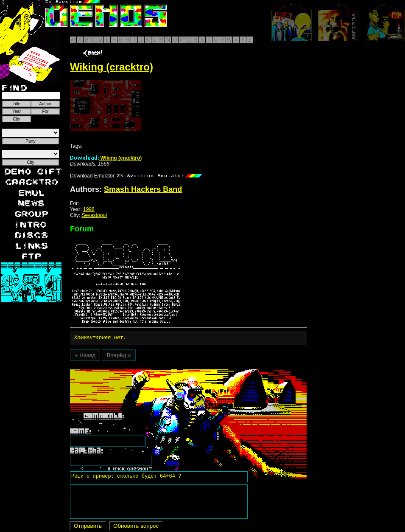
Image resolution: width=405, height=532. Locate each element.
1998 (89, 209)
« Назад (85, 356)
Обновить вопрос (136, 527)
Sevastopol (94, 215)
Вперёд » (119, 356)
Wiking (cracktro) (106, 158)
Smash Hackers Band (143, 189)
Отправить (88, 527)
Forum (82, 229)
